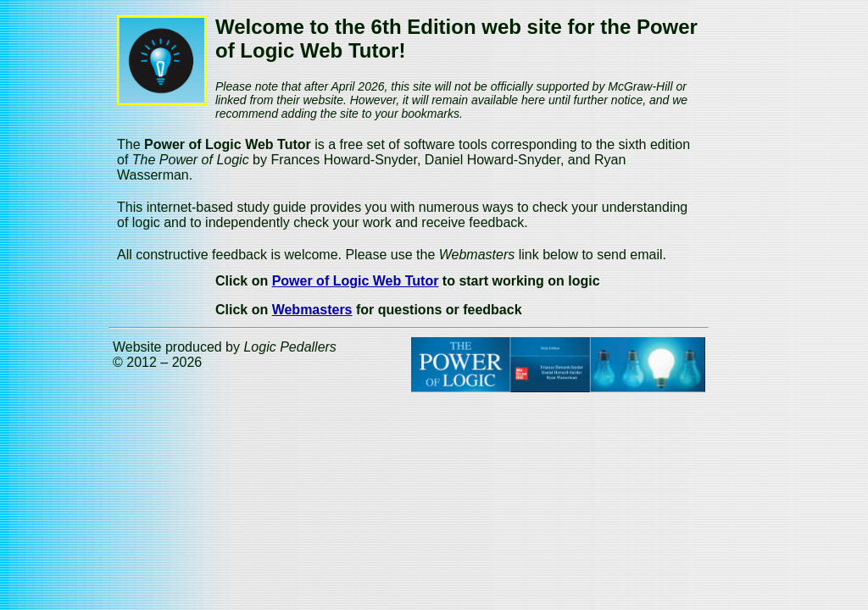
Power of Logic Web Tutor (356, 281)
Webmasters (312, 310)
